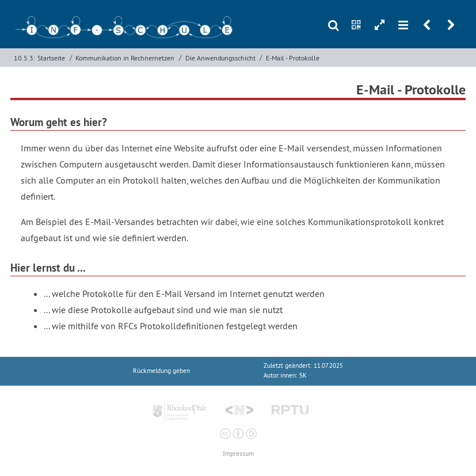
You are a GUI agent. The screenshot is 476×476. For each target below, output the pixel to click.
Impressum (238, 454)
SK (303, 376)
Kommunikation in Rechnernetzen (125, 58)
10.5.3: (24, 58)
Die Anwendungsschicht (220, 58)
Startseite (51, 58)
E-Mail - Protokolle (293, 58)
